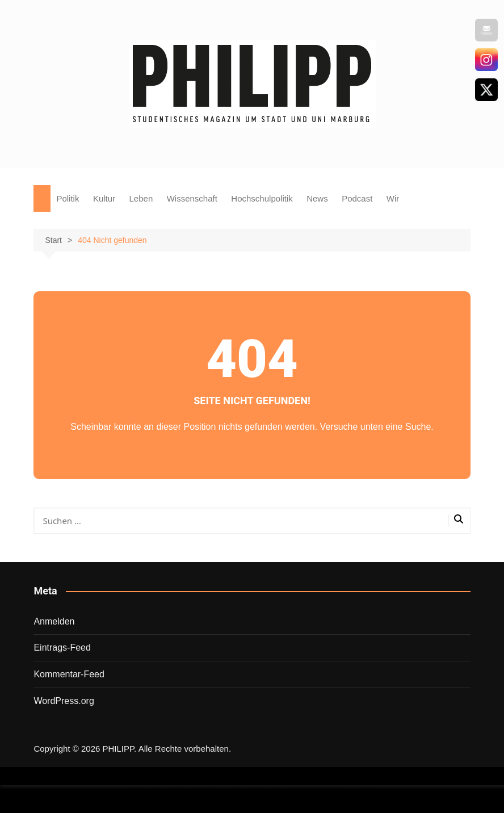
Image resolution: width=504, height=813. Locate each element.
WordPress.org (64, 701)
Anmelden (54, 621)
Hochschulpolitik (262, 198)
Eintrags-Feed (62, 648)
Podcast (357, 198)
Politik (68, 198)
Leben (141, 198)
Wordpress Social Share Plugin (196, 792)
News (317, 198)
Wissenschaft (192, 198)
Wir (393, 198)
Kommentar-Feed (69, 674)
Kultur (104, 198)
